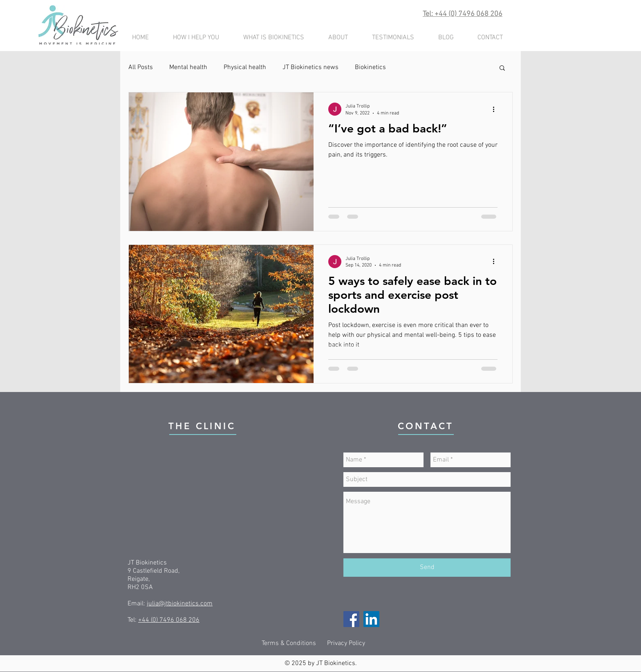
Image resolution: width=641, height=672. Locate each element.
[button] (502, 68)
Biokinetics (370, 67)
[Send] (427, 568)
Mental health (188, 67)
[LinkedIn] (371, 619)
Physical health (245, 67)
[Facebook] (351, 619)
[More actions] (496, 109)
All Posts (141, 67)
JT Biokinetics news (310, 67)
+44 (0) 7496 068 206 (169, 620)
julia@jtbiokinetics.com (180, 604)
